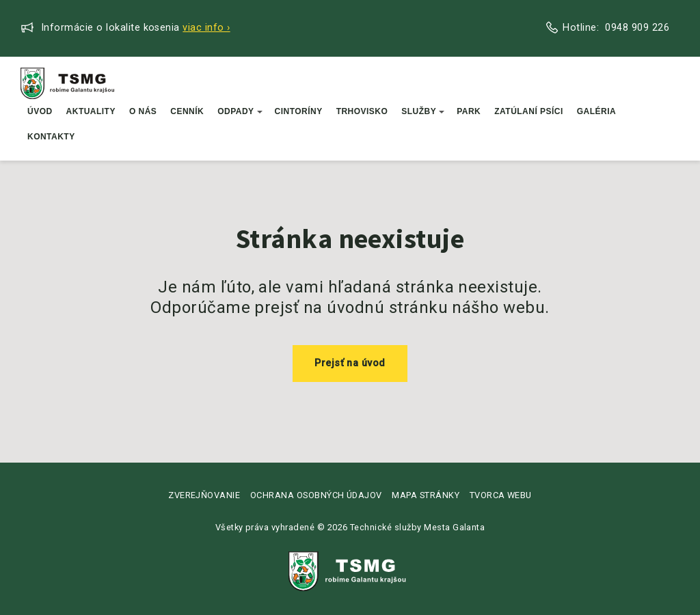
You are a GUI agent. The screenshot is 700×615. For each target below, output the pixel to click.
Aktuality (91, 111)
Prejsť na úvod (350, 363)
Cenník (187, 111)
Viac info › (206, 28)
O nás (143, 111)
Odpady (240, 111)
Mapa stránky (426, 495)
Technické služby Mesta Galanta (417, 527)
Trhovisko (362, 111)
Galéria (596, 111)
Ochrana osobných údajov (316, 495)
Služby (423, 111)
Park (469, 111)
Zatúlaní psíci (529, 111)
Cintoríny (299, 111)
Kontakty (51, 137)
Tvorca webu (501, 495)
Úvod (40, 111)
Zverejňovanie (204, 495)
